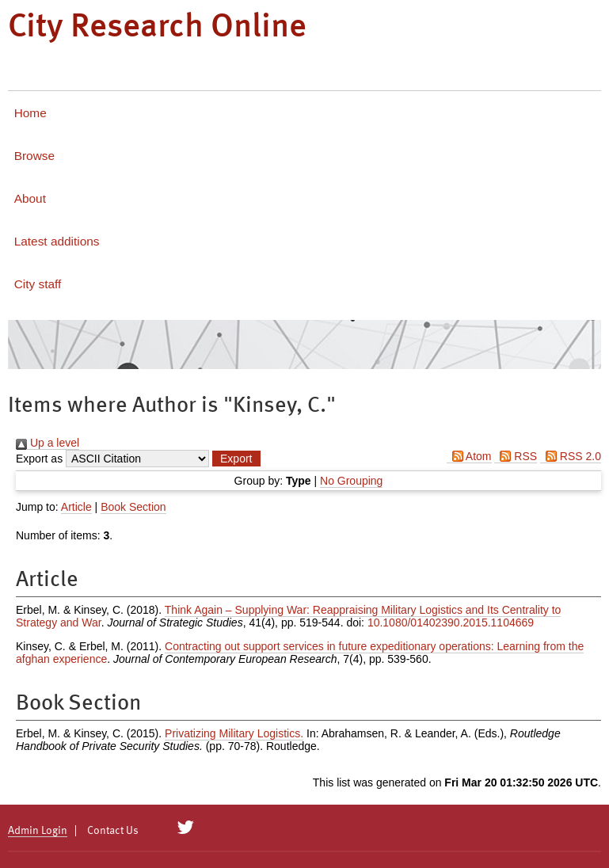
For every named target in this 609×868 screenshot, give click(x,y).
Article (76, 507)
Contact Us (113, 831)
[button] (236, 459)
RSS (516, 456)
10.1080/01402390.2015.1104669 (451, 622)
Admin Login (38, 831)
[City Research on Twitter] (186, 828)
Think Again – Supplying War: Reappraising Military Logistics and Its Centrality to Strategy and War (288, 616)
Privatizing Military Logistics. (234, 733)
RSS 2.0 (571, 456)
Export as (39, 459)
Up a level (48, 443)
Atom (469, 456)
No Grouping (351, 481)
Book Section (133, 507)
